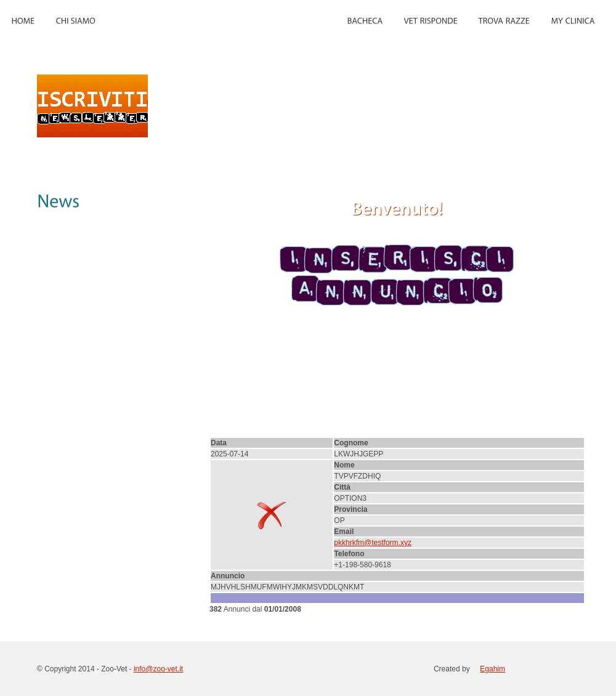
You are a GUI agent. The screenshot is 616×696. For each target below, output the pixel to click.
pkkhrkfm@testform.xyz (373, 543)
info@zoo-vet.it (158, 669)
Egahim (492, 669)
